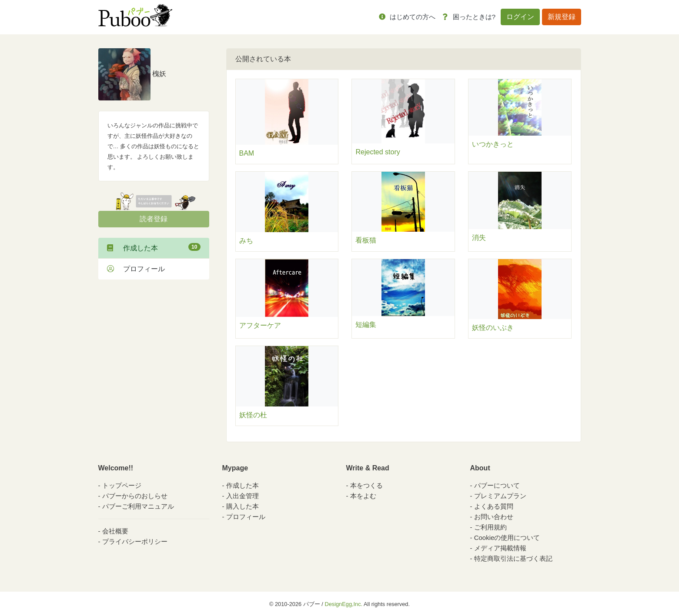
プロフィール (136, 269)
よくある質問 (494, 506)
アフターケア (260, 325)
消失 (479, 238)
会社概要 (115, 531)
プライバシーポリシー (135, 541)
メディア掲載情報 (500, 548)
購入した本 (242, 506)
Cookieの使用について (507, 538)
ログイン (520, 17)
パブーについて (497, 485)
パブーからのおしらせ (135, 496)
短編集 (366, 325)
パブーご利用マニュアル (138, 506)
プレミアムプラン (500, 496)
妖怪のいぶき (493, 328)
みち (246, 241)
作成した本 (154, 247)
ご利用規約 (490, 527)
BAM (247, 153)
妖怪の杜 (253, 415)
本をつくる (366, 485)
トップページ (122, 485)
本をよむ (363, 496)
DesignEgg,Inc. (343, 604)
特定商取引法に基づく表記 (513, 558)
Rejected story (378, 152)
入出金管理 (242, 496)
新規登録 (562, 17)
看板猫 (366, 240)
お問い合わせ (494, 517)
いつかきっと (493, 144)
